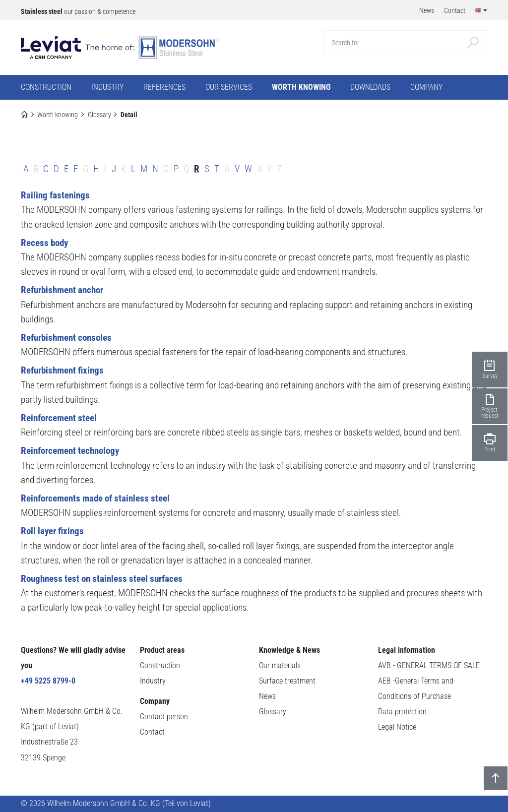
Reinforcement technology (70, 451)
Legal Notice (397, 727)
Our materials (280, 666)
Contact (152, 732)
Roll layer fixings (52, 531)
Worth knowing (58, 115)
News (267, 696)
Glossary (99, 115)
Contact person (164, 717)
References (164, 87)
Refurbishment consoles (66, 338)
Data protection (402, 712)
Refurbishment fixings (62, 370)
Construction (160, 666)
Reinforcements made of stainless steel (95, 498)
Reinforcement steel (59, 418)
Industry (153, 681)
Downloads (370, 87)
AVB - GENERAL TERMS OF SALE (429, 666)
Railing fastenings (55, 195)
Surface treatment (287, 681)
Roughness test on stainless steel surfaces (102, 579)
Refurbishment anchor (62, 290)
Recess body (44, 243)
